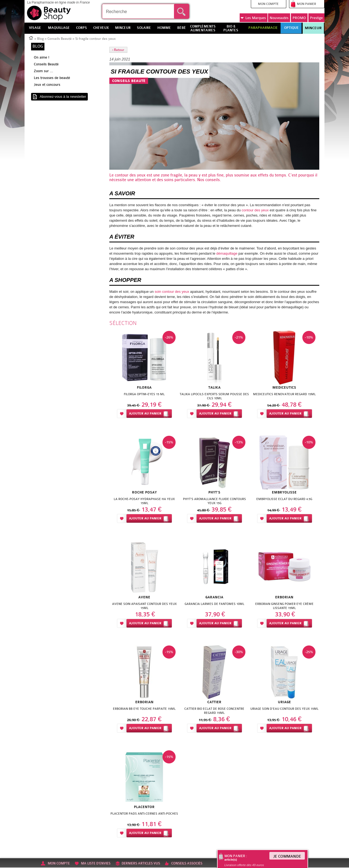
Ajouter (145, 414)
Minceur (313, 28)
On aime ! (42, 57)
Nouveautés (279, 18)
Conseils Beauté (60, 39)
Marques (253, 18)
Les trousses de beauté (52, 78)
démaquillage (227, 253)
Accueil (31, 38)
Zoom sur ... (43, 71)
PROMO (299, 18)
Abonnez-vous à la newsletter (63, 97)
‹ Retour (118, 50)
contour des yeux (130, 175)
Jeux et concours (47, 85)
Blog (40, 39)
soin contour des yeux (172, 292)
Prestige (316, 18)
